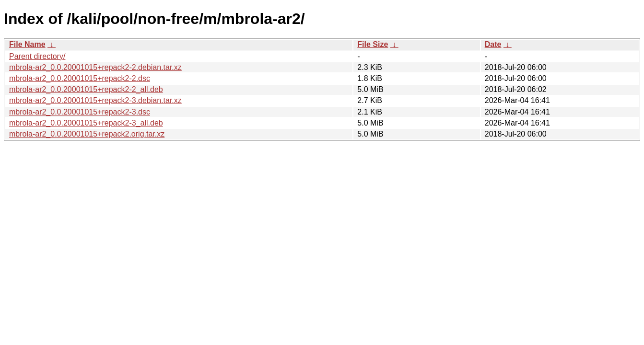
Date (493, 44)
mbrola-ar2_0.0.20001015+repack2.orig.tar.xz (87, 134)
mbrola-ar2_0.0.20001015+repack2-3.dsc (80, 112)
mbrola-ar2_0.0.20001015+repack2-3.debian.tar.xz (95, 100)
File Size (373, 44)
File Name (27, 44)
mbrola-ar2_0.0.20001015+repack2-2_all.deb (86, 89)
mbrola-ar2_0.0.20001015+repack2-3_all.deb (86, 123)
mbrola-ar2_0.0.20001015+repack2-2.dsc (80, 78)
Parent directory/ (37, 56)
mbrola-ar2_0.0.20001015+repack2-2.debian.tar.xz (95, 67)
